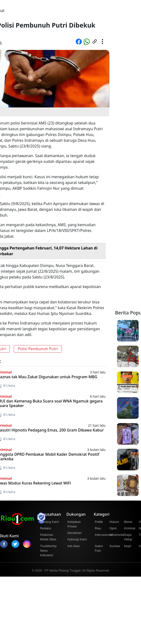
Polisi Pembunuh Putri (38, 349)
